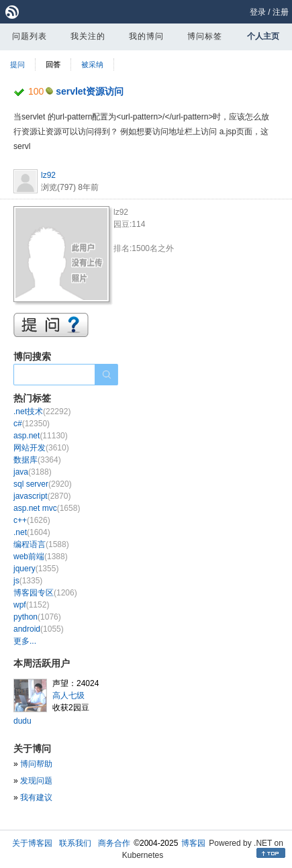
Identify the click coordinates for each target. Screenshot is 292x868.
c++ (32, 520)
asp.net (41, 436)
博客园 (193, 843)
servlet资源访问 (90, 91)
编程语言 (41, 544)
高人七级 (68, 695)
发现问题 (36, 781)
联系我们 (75, 843)
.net (32, 532)
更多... (25, 641)
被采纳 (92, 64)
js (28, 581)
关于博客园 (32, 843)
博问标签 (205, 36)
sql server (43, 484)
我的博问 (146, 36)
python (37, 617)
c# (32, 424)
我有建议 (36, 798)
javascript (42, 496)
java (33, 472)
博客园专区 (45, 593)
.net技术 (42, 412)
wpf (31, 605)
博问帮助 (36, 764)
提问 (17, 64)
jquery (36, 569)
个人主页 (263, 36)
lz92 (48, 175)
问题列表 (30, 36)
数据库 (37, 460)
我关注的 (88, 36)
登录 (258, 12)
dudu (22, 721)
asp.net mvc (47, 508)
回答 (53, 64)
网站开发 (41, 448)
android (39, 629)
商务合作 (114, 843)
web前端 (41, 557)
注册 (281, 12)
